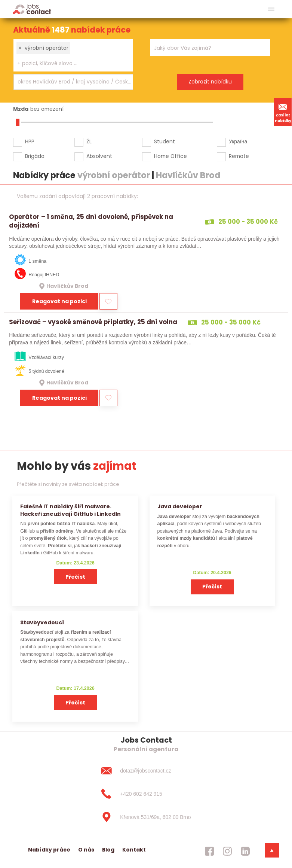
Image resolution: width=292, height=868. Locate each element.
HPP (30, 141)
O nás (86, 850)
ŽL (89, 141)
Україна (238, 141)
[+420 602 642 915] (146, 794)
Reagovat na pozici (59, 301)
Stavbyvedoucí (42, 622)
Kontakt (134, 850)
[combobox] (73, 55)
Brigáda (35, 156)
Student (165, 141)
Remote (239, 156)
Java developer (180, 506)
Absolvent (99, 156)
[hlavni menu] (271, 9)
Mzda (21, 109)
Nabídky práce (49, 850)
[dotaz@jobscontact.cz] (146, 771)
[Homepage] (32, 9)
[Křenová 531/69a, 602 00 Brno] (146, 817)
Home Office (170, 156)
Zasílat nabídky (283, 112)
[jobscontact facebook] (209, 851)
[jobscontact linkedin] (245, 851)
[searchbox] (69, 63)
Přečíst (75, 577)
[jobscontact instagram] (227, 851)
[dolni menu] (272, 850)
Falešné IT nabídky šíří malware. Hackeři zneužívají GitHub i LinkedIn (70, 510)
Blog (108, 850)
